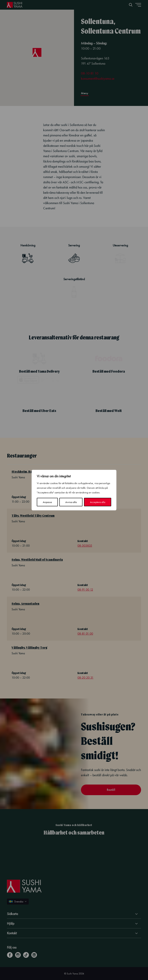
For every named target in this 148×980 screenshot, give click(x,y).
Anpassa (47, 502)
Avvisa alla (71, 502)
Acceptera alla (98, 502)
